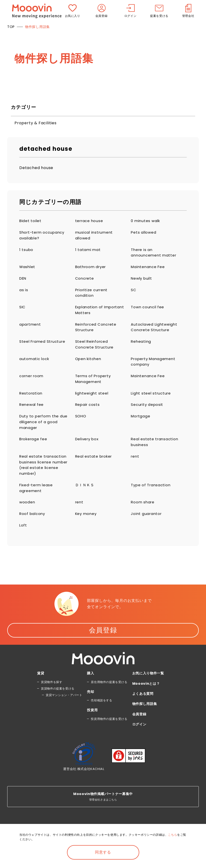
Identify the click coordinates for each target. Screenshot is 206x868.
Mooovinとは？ (146, 699)
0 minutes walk (146, 221)
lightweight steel (93, 402)
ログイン (139, 740)
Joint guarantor (147, 529)
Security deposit (148, 414)
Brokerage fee (34, 450)
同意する (103, 852)
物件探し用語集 (145, 719)
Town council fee (148, 311)
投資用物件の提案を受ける (109, 734)
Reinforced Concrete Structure (97, 332)
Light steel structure (152, 402)
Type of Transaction (152, 498)
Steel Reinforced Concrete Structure (96, 351)
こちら (173, 835)
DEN (23, 281)
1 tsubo (27, 251)
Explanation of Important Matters (95, 314)
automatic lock (35, 365)
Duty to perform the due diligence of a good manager (43, 432)
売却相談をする (101, 716)
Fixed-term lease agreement (37, 502)
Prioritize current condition (93, 296)
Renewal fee (32, 414)
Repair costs (88, 414)
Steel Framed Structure (44, 347)
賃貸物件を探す (52, 697)
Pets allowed (144, 233)
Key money (87, 529)
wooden (27, 516)
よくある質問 (143, 709)
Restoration (31, 402)
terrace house (90, 221)
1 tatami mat (88, 251)
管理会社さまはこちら (103, 812)
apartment (31, 329)
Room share (143, 516)
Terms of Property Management (94, 387)
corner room (33, 384)
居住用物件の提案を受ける (109, 697)
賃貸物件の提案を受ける (58, 704)
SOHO (81, 426)
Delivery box (88, 450)
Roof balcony (33, 529)
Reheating (141, 347)
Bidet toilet (31, 221)
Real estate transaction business (155, 453)
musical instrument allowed (95, 236)
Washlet (28, 269)
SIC (23, 311)
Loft (23, 541)
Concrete (85, 281)
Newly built (142, 281)
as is (24, 293)
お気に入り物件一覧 (148, 689)
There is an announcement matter (155, 254)
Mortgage (141, 426)
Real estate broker (95, 468)
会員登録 (103, 646)
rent (135, 468)
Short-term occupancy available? (43, 236)
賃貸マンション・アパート (64, 710)
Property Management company (155, 369)
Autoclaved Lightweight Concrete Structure (155, 332)
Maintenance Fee (149, 269)
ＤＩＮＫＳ (85, 498)
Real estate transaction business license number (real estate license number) (44, 477)
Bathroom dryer (92, 269)
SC (134, 293)
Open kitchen (89, 365)
